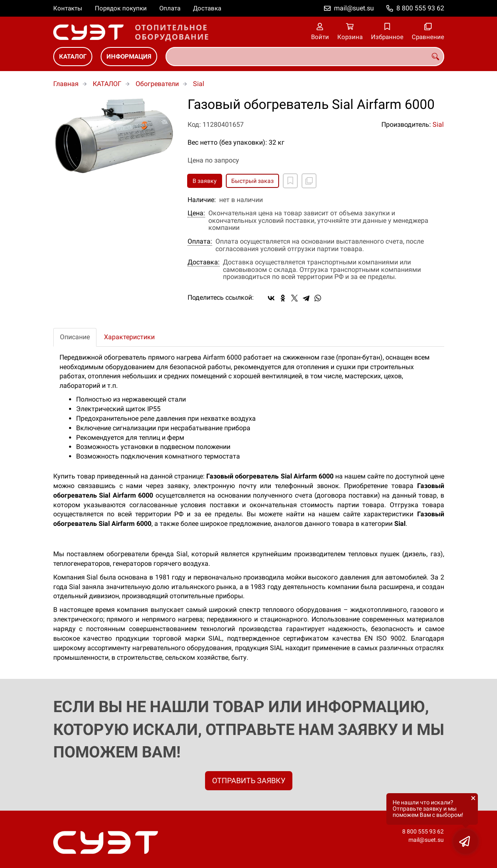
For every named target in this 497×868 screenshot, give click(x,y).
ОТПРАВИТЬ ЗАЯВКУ (249, 780)
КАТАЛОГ (73, 57)
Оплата (170, 8)
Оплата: (200, 242)
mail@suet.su (354, 8)
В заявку (205, 181)
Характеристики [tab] (129, 337)
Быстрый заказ (252, 181)
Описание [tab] (75, 337)
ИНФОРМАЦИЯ (129, 57)
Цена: (196, 213)
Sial (199, 84)
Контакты (68, 8)
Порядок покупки (121, 8)
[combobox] (305, 57)
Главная (66, 84)
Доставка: (204, 262)
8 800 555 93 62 (420, 8)
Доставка (207, 8)
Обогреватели (157, 84)
